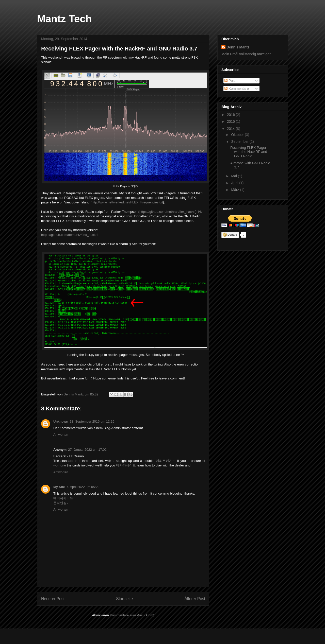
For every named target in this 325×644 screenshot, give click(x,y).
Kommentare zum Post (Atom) (132, 615)
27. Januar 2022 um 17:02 (87, 450)
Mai (234, 176)
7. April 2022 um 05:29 (83, 487)
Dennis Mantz (238, 47)
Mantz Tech (64, 19)
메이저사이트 (63, 498)
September (240, 142)
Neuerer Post (53, 599)
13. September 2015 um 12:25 (92, 421)
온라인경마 (62, 503)
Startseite (124, 599)
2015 (231, 121)
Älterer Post (195, 599)
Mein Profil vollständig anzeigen (246, 54)
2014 (231, 129)
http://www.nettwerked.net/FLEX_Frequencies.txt (127, 202)
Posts (231, 81)
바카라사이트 (126, 465)
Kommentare (237, 89)
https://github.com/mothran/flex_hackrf (167, 212)
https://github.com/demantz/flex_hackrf (69, 235)
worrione (60, 465)
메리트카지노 (166, 461)
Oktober (238, 135)
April (235, 183)
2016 (231, 115)
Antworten (61, 435)
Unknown (61, 421)
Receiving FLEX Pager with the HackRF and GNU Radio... (249, 152)
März (235, 190)
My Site (59, 487)
